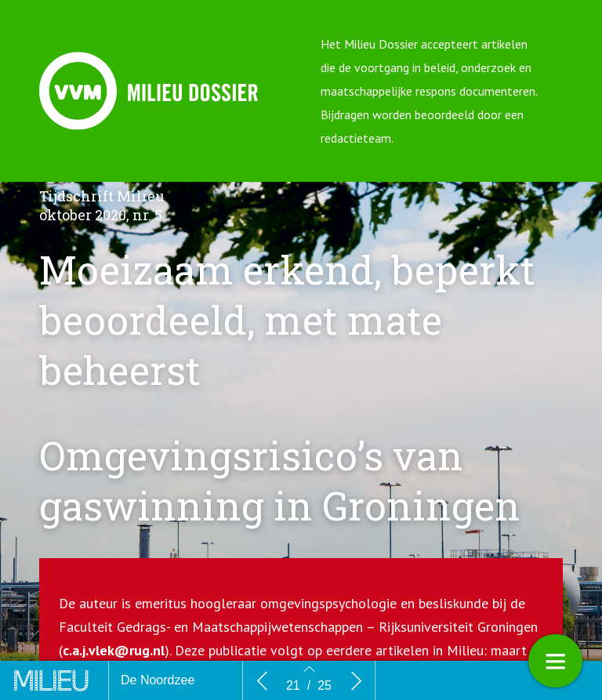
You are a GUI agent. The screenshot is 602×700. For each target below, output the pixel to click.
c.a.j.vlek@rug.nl (114, 650)
